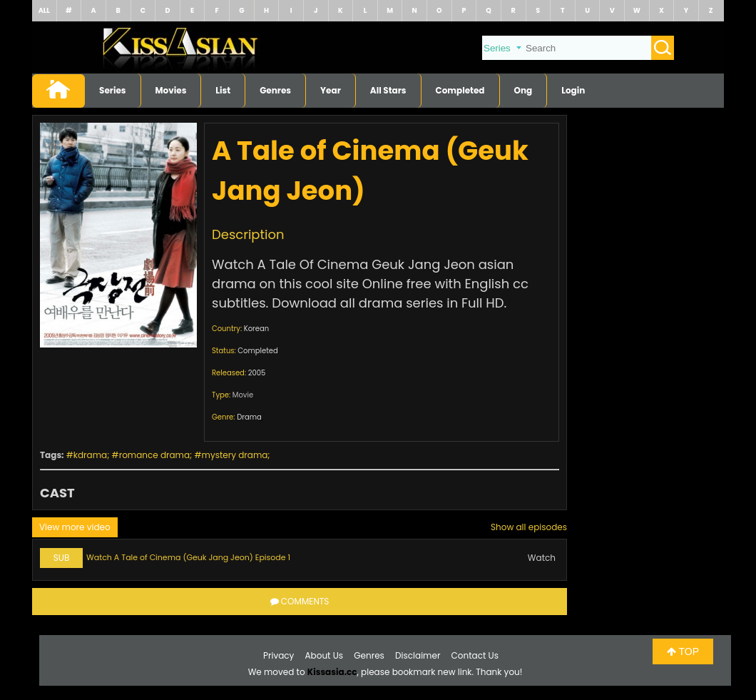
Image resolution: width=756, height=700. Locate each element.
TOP (683, 651)
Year (331, 90)
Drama (249, 417)
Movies (171, 90)
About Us (325, 655)
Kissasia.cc (332, 672)
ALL (44, 10)
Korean (256, 329)
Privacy (279, 655)
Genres (275, 90)
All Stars (388, 90)
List (223, 90)
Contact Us (475, 655)
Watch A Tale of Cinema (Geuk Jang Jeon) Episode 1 (188, 557)
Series (113, 90)
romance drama (154, 455)
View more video (75, 527)
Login (573, 90)
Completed (460, 90)
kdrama (90, 455)
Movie (243, 395)
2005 (257, 373)
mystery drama (235, 455)
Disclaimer (418, 655)
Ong (523, 90)
